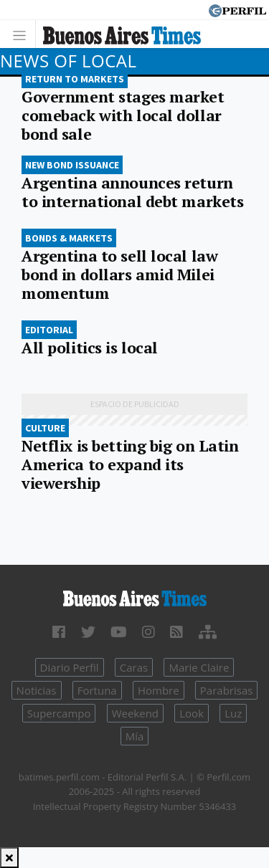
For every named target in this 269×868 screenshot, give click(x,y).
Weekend (135, 713)
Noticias (37, 690)
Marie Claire (199, 667)
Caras (134, 667)
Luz (233, 713)
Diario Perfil (70, 667)
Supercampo (59, 713)
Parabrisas (227, 690)
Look (192, 713)
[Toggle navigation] (23, 34)
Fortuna (97, 690)
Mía (135, 736)
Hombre (159, 690)
